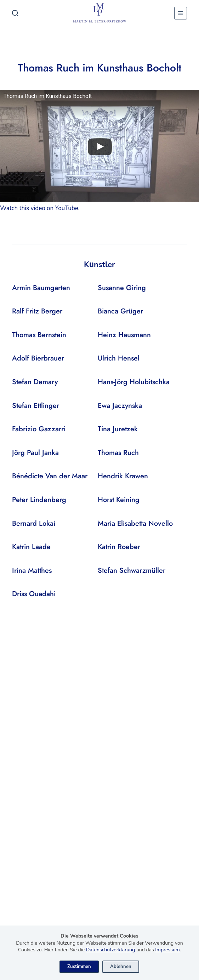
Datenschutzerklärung (110, 950)
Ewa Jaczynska (120, 406)
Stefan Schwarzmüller (132, 570)
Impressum (167, 950)
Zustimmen (79, 967)
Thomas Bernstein (39, 335)
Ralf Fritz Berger (37, 311)
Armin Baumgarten (41, 288)
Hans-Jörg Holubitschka (134, 382)
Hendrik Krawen (123, 476)
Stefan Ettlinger (36, 406)
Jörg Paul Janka (35, 453)
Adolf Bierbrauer (38, 358)
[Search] (15, 13)
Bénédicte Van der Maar (50, 476)
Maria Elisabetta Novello (135, 523)
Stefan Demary (35, 382)
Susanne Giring (122, 288)
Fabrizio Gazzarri (39, 429)
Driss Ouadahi (34, 594)
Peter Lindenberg (39, 500)
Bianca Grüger (120, 311)
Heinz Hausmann (124, 335)
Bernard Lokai (34, 523)
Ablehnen (121, 967)
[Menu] (181, 13)
